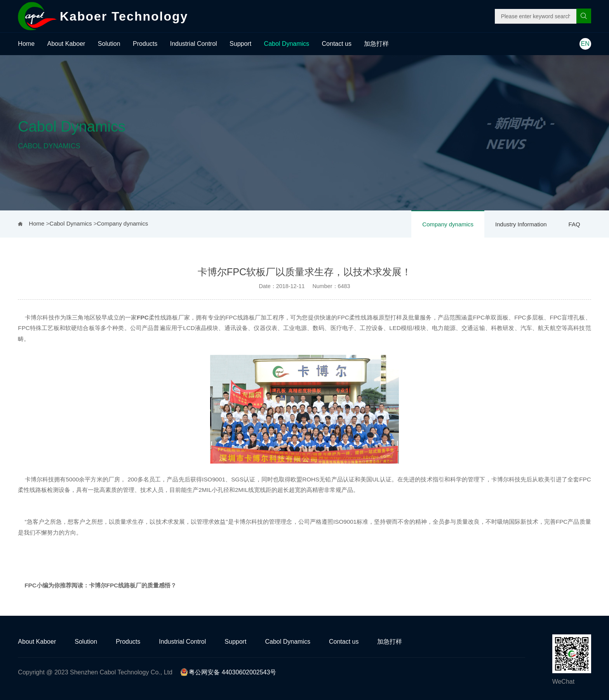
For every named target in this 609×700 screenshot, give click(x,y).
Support (240, 44)
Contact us (337, 44)
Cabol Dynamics (287, 44)
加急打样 (376, 44)
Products (145, 44)
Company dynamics (448, 224)
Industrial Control (194, 44)
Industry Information (521, 224)
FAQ (574, 224)
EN (585, 44)
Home (26, 44)
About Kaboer (66, 44)
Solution (109, 44)
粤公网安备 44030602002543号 (228, 672)
